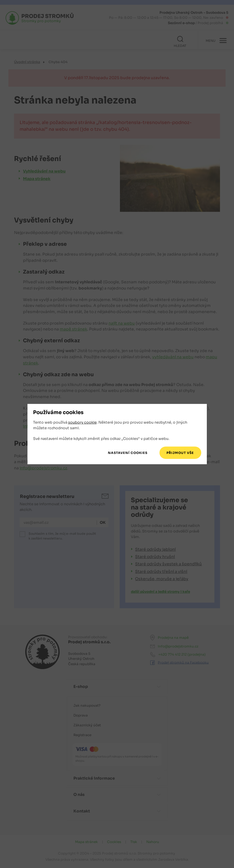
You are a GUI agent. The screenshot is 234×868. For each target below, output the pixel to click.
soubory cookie (82, 422)
